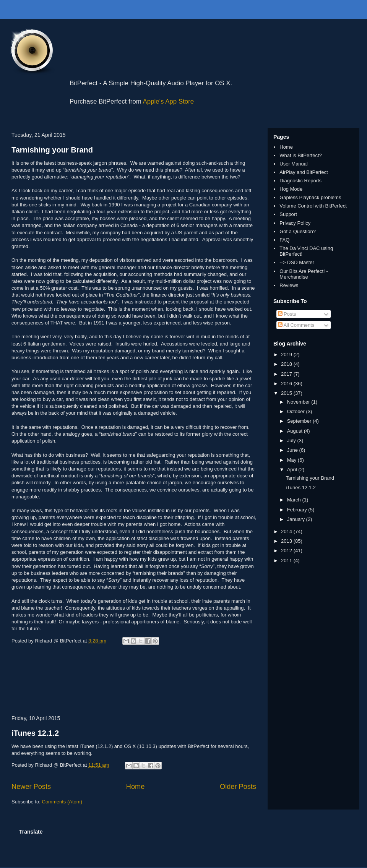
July (292, 440)
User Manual (294, 164)
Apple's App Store (169, 101)
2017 (287, 374)
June (293, 450)
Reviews (289, 285)
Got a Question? (298, 231)
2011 (287, 561)
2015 (287, 393)
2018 (287, 364)
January (297, 519)
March (295, 500)
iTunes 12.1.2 (35, 733)
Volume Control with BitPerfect (313, 206)
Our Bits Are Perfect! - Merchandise (304, 274)
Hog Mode (291, 189)
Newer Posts (31, 787)
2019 (287, 355)
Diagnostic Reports (300, 181)
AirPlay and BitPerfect (304, 172)
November (299, 402)
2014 (287, 531)
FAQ (284, 240)
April (293, 470)
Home (136, 787)
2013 (287, 541)
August (296, 431)
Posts (287, 314)
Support (288, 214)
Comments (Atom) (62, 802)
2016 (287, 384)
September (300, 421)
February (298, 510)
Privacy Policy (295, 223)
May (292, 460)
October (297, 411)
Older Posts (238, 787)
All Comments (296, 325)
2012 (287, 551)
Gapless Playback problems (310, 197)
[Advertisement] (134, 681)
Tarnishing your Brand (52, 150)
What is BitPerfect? (301, 155)
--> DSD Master (297, 262)
